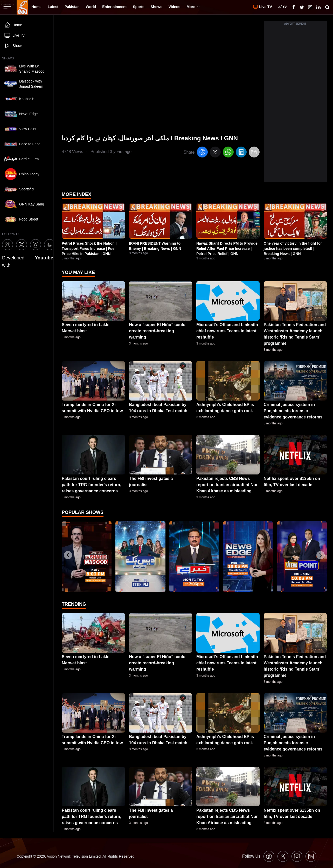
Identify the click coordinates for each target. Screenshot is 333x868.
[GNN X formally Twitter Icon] (302, 7)
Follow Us (251, 856)
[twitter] (215, 153)
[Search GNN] (327, 7)
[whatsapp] (228, 153)
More (193, 7)
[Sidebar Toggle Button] (8, 6)
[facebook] (202, 153)
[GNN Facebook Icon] (294, 7)
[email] (254, 153)
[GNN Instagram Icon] (310, 7)
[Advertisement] (295, 105)
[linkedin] (241, 153)
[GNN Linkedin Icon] (318, 7)
